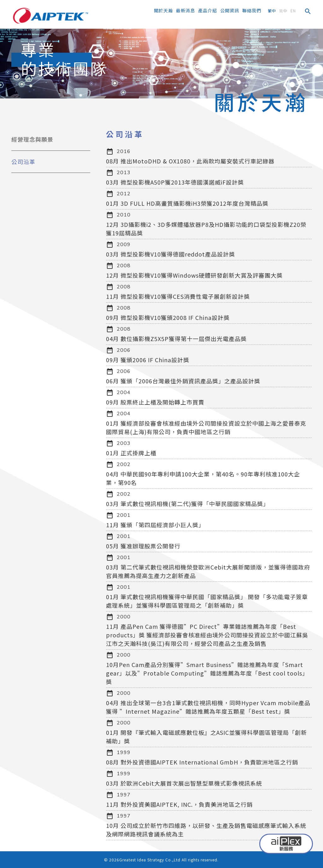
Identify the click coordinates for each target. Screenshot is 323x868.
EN (293, 11)
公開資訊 (230, 10)
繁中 (272, 11)
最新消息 (185, 10)
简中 (283, 11)
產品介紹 (208, 10)
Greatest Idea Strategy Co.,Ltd (150, 860)
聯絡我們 (252, 10)
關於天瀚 (163, 10)
